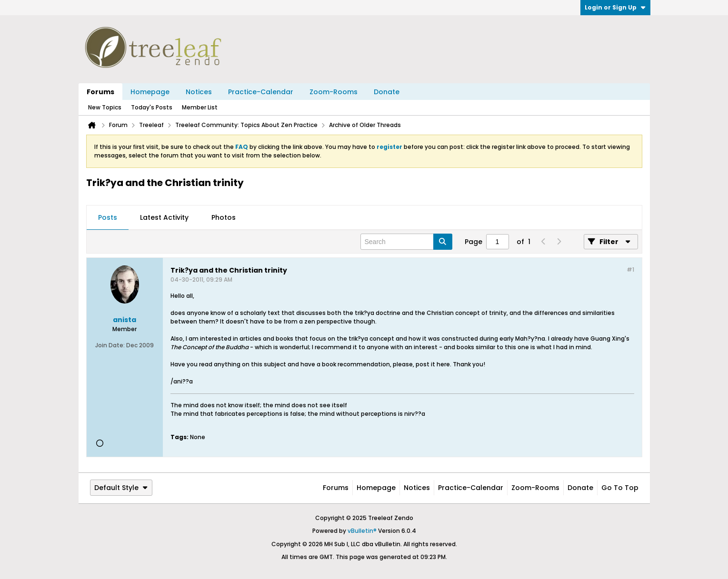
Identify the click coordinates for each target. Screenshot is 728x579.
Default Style (121, 488)
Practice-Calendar (261, 92)
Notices (199, 92)
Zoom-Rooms (334, 92)
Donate (387, 92)
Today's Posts (152, 107)
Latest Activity (164, 217)
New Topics (105, 107)
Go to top (620, 488)
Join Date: (110, 345)
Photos (224, 217)
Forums (100, 92)
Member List (200, 107)
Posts (108, 217)
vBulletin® (362, 531)
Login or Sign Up (615, 7)
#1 (630, 270)
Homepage (150, 92)
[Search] (406, 242)
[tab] (108, 218)
